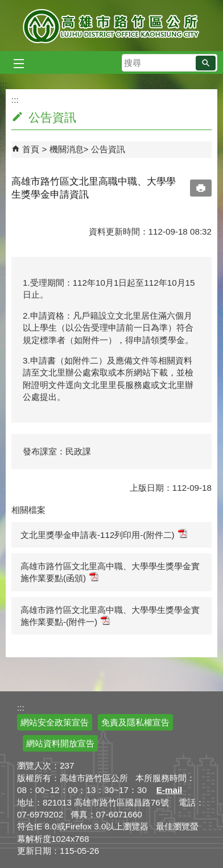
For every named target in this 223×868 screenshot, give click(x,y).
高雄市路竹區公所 (112, 26)
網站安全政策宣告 (55, 722)
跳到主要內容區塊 (6, 6)
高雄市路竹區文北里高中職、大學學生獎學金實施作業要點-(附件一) (110, 616)
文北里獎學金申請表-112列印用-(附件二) (104, 534)
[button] (206, 63)
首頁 (31, 149)
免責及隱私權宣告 (135, 722)
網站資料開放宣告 (60, 743)
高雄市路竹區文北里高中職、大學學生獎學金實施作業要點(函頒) (110, 572)
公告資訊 (108, 149)
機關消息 (67, 149)
